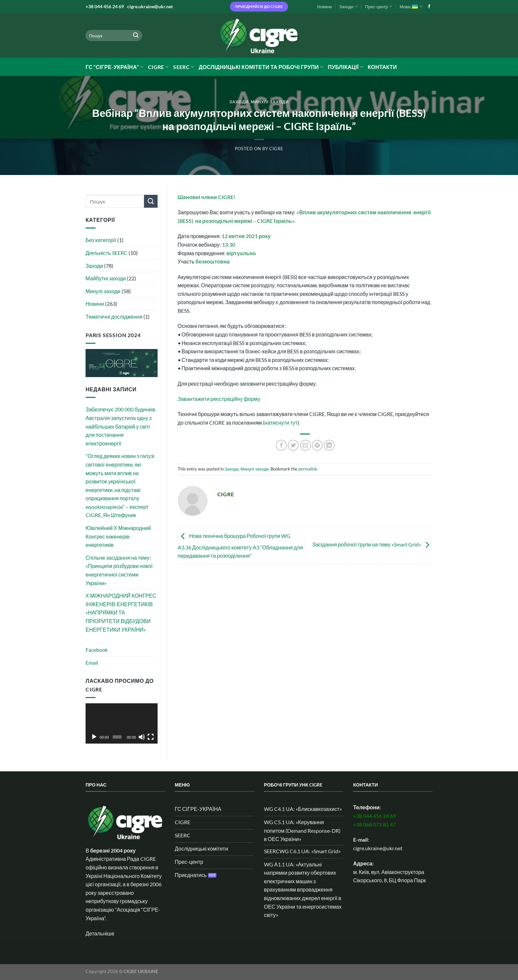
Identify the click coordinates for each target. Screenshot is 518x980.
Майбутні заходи (106, 278)
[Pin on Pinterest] (317, 445)
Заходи (349, 6)
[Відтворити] (94, 737)
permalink (308, 469)
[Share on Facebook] (281, 445)
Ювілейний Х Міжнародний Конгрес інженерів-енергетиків (118, 536)
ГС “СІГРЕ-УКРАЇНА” (114, 67)
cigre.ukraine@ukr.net (150, 6)
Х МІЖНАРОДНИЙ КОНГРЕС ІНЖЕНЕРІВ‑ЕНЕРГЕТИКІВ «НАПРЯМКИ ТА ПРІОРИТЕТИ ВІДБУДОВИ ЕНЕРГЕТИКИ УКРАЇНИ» (121, 612)
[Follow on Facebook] (429, 7)
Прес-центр (379, 6)
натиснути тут (281, 422)
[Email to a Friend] (305, 445)
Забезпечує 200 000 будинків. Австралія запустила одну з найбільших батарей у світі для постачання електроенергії (121, 426)
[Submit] (136, 36)
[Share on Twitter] (293, 445)
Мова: (411, 6)
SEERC (184, 67)
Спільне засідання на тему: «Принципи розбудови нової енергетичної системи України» (119, 570)
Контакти (382, 67)
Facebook (97, 650)
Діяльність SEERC (107, 253)
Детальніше (100, 933)
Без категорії (101, 240)
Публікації (345, 67)
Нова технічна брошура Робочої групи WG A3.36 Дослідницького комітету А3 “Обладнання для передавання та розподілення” (240, 546)
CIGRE (158, 67)
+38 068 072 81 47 (374, 824)
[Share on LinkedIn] (329, 445)
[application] (122, 723)
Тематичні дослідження (114, 316)
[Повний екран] (151, 737)
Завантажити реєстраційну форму (219, 399)
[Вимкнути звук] (142, 737)
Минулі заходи (270, 102)
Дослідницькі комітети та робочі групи (261, 67)
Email (92, 663)
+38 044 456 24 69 (105, 6)
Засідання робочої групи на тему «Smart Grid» (372, 544)
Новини (325, 7)
